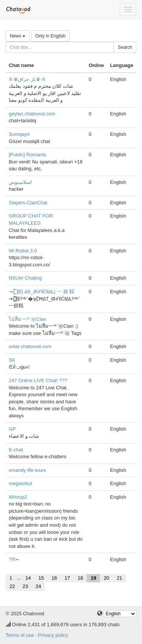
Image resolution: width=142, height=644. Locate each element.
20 (106, 578)
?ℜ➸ (14, 559)
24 (38, 586)
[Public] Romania (27, 155)
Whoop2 (18, 497)
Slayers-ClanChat (28, 203)
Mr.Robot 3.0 (23, 251)
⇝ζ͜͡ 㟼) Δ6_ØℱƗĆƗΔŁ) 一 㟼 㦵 (41, 292)
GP (12, 429)
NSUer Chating (25, 278)
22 (12, 586)
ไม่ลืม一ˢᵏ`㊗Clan (27, 319)
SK (12, 360)
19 (93, 578)
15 (41, 578)
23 (25, 586)
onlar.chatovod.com (30, 346)
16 (54, 578)
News (18, 36)
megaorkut (20, 483)
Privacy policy (53, 635)
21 (119, 578)
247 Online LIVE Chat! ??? (38, 380)
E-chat (16, 450)
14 (28, 578)
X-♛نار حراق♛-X (27, 79)
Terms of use (20, 635)
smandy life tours (27, 470)
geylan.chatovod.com (32, 114)
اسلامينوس (20, 182)
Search (125, 47)
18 (80, 578)
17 (67, 578)
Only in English (50, 36)
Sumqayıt (19, 134)
